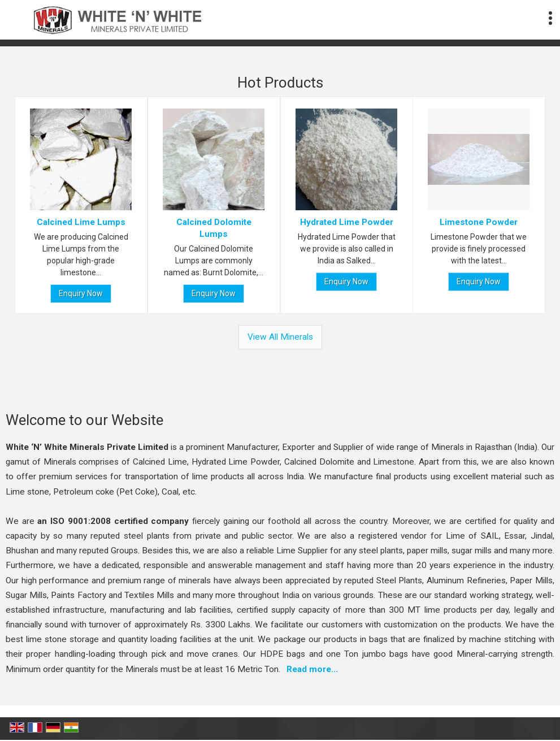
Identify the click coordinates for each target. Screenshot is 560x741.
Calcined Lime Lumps (81, 222)
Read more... (312, 669)
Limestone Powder (479, 222)
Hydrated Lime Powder (346, 222)
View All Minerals (280, 337)
